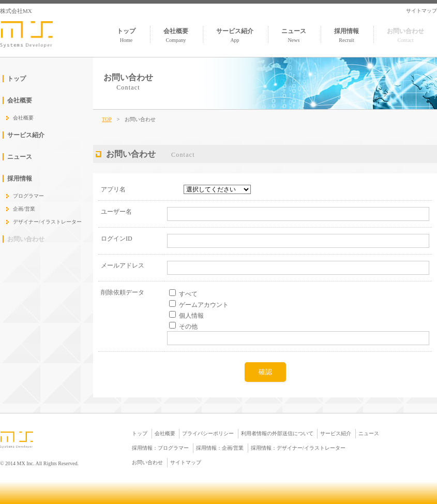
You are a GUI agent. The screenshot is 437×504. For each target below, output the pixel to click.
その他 (188, 327)
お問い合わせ (405, 35)
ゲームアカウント (204, 305)
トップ (126, 35)
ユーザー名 (116, 212)
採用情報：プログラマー (160, 448)
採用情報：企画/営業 (220, 448)
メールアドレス (123, 265)
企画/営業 (24, 209)
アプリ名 (113, 189)
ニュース (294, 35)
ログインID (117, 239)
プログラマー (28, 196)
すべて (188, 294)
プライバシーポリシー (208, 433)
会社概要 (176, 35)
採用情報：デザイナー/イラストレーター (298, 448)
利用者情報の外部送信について (277, 433)
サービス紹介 (235, 35)
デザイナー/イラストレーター (47, 222)
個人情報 (191, 316)
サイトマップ (421, 11)
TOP (107, 119)
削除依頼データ (123, 292)
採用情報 (346, 35)
